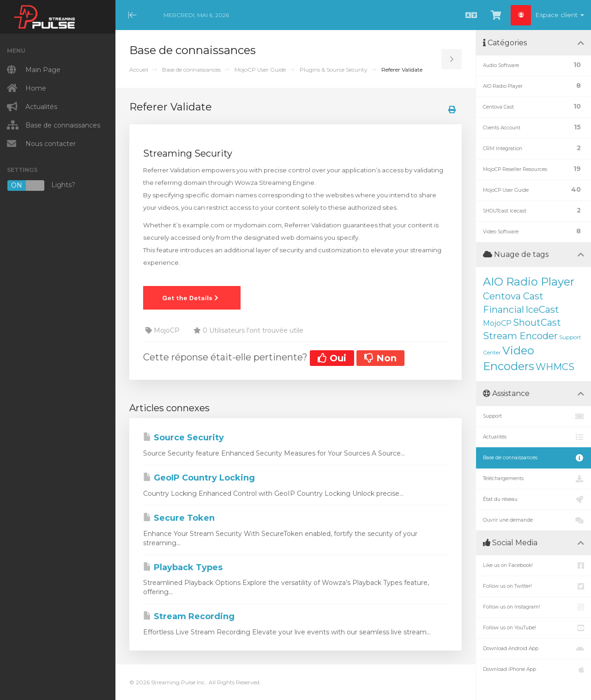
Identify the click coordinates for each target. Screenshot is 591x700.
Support (534, 416)
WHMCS (555, 367)
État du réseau (534, 499)
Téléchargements (534, 479)
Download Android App (534, 649)
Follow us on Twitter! (534, 586)
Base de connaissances (191, 70)
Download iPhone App (534, 670)
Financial (504, 310)
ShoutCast (537, 323)
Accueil (139, 70)
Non (380, 358)
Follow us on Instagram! (534, 607)
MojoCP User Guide (260, 70)
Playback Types (183, 567)
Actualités (534, 437)
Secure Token (179, 518)
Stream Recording (189, 616)
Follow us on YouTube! (534, 628)
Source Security (184, 438)
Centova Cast (513, 296)
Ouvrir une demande (534, 520)
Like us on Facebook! (534, 566)
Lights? (41, 186)
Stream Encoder (520, 336)
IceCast (542, 310)
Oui (332, 358)
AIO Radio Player (529, 282)
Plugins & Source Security (334, 70)
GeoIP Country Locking (199, 478)
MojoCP (497, 323)
